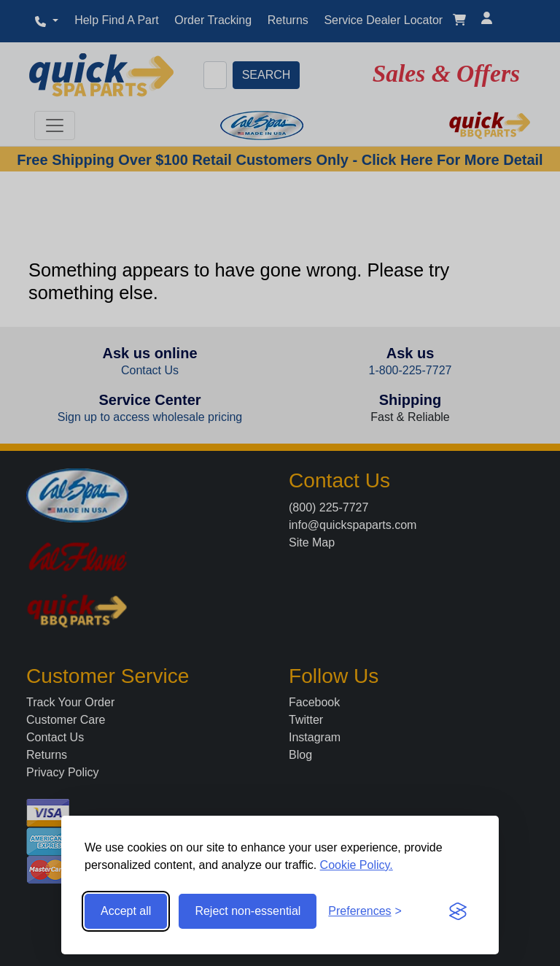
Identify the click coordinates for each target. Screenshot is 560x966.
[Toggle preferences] (365, 911)
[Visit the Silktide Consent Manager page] (458, 911)
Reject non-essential (248, 911)
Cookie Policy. (357, 865)
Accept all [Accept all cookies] (126, 911)
